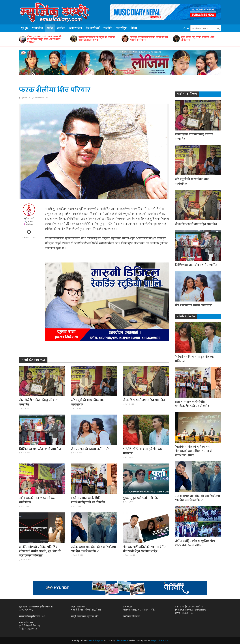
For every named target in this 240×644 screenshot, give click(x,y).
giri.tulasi (30, 222)
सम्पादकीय (37, 28)
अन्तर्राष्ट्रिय (121, 28)
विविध (134, 28)
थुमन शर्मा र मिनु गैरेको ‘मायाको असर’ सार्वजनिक (198, 39)
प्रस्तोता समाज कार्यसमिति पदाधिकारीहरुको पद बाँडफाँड (88, 500)
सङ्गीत (50, 28)
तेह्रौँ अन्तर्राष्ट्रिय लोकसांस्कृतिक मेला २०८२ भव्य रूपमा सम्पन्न (195, 543)
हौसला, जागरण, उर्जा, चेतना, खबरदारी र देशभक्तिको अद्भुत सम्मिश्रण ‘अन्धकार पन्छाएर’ (45, 39)
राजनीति (108, 28)
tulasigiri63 (30, 224)
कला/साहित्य (75, 28)
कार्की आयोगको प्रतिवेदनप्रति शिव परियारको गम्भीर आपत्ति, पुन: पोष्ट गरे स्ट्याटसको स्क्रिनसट (40, 551)
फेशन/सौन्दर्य (93, 28)
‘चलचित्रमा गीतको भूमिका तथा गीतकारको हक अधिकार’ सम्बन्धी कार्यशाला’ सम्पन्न (194, 451)
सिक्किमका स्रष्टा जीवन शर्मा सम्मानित (40, 449)
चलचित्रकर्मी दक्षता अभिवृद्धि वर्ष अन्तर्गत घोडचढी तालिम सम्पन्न (97, 39)
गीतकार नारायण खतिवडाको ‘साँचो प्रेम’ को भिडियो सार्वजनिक (149, 39)
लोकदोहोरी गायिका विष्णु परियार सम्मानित (38, 402)
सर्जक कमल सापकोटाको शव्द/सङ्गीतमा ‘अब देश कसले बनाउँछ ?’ (93, 549)
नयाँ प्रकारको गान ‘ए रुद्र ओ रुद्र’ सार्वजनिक (37, 500)
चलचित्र (61, 28)
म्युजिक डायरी (25, 98)
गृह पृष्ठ (24, 28)
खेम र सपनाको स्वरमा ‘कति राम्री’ (90, 449)
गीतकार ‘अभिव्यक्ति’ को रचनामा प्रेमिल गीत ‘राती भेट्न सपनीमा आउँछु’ (145, 549)
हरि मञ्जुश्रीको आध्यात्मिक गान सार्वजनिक (88, 402)
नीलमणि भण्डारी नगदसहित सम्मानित (144, 400)
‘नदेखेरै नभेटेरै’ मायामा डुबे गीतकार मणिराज (143, 451)
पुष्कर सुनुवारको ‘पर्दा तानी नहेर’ (141, 498)
